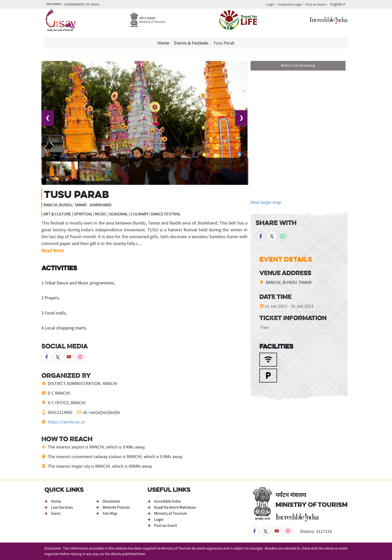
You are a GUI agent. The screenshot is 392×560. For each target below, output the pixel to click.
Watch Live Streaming (298, 65)
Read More (53, 251)
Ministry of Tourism (170, 513)
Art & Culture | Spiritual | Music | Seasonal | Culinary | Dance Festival (112, 214)
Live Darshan (62, 507)
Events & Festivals (191, 43)
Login (270, 4)
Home (163, 43)
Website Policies (116, 507)
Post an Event (316, 4)
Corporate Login (290, 4)
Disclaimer (112, 501)
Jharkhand (100, 205)
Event (56, 513)
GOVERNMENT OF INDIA (82, 4)
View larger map (266, 202)
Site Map (110, 513)
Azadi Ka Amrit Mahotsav (175, 507)
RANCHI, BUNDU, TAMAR (65, 205)
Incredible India (167, 501)
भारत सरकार (53, 4)
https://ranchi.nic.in (66, 422)
